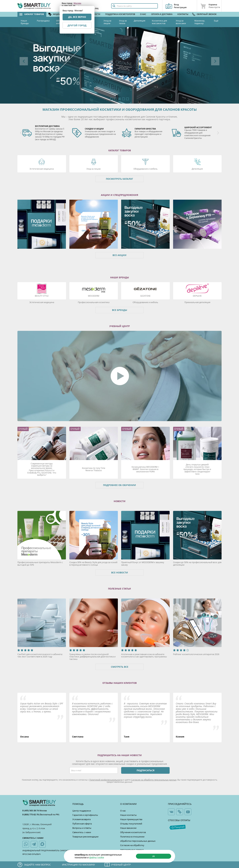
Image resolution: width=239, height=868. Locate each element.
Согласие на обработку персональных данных (154, 780)
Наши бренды (25, 22)
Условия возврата (81, 819)
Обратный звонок (207, 14)
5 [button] (127, 99)
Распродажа (43, 21)
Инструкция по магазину (79, 865)
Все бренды (120, 310)
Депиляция (139, 21)
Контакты (183, 14)
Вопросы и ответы (82, 828)
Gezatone (145, 296)
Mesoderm (94, 296)
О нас (143, 14)
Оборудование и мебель (145, 169)
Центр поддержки (82, 811)
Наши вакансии (128, 828)
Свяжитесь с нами (82, 832)
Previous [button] (24, 61)
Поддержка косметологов (120, 14)
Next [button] (215, 61)
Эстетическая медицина (42, 169)
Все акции (119, 255)
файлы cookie (97, 858)
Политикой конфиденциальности (106, 780)
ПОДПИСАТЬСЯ (145, 770)
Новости (95, 14)
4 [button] (123, 99)
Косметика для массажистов (159, 22)
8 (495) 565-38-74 (31, 811)
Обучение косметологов (133, 832)
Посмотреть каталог (119, 179)
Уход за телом (123, 22)
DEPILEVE (197, 296)
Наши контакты (128, 815)
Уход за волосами (181, 22)
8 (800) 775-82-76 (31, 815)
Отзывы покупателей (131, 824)
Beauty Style (42, 296)
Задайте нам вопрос (37, 865)
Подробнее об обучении (119, 485)
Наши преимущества (131, 819)
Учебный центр (121, 865)
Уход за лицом (107, 22)
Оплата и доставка (162, 14)
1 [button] (112, 99)
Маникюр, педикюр (200, 22)
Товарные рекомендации (85, 837)
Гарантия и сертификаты (85, 815)
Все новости (120, 572)
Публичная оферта (82, 824)
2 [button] (116, 99)
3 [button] (119, 99)
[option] (119, 65)
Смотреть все (120, 667)
